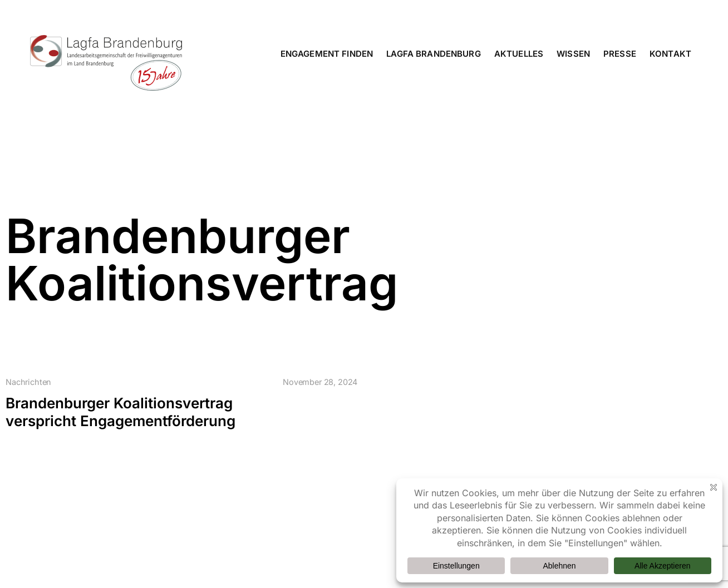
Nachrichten (28, 382)
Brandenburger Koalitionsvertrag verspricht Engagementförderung (120, 412)
